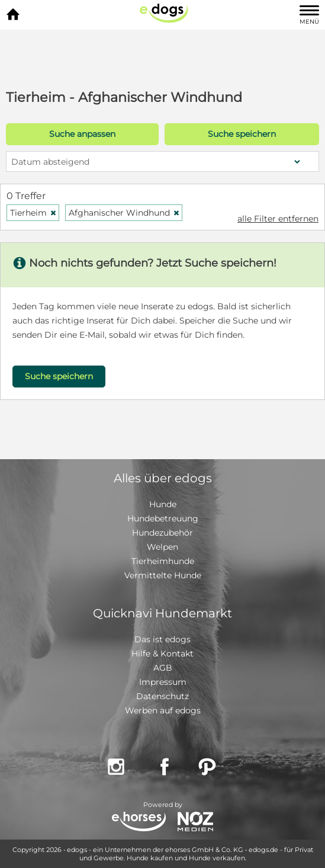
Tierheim (33, 213)
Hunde (163, 504)
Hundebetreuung (163, 518)
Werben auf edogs (163, 710)
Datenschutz (162, 696)
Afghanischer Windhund (124, 213)
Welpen (162, 547)
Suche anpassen (82, 134)
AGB (163, 668)
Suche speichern (242, 134)
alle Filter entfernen (278, 219)
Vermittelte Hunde (163, 575)
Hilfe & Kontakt (162, 654)
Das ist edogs (162, 639)
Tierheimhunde (163, 561)
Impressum (163, 682)
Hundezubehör (162, 533)
